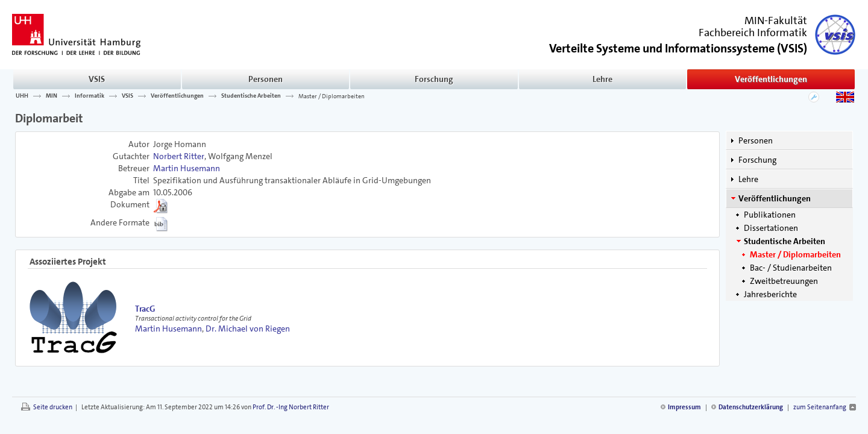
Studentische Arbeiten (251, 96)
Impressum (684, 407)
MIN (52, 96)
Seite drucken (53, 407)
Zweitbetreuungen (784, 281)
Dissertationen (771, 228)
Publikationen (770, 215)
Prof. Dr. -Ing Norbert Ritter (291, 407)
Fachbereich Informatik (753, 33)
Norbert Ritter (179, 156)
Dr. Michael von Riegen (248, 329)
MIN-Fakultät (776, 20)
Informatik (90, 96)
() (678, 47)
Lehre (602, 79)
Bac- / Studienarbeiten (791, 268)
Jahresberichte (770, 294)
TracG (145, 309)
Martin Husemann (187, 168)
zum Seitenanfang (820, 407)
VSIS (97, 79)
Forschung (434, 79)
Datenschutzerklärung (751, 407)
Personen (266, 79)
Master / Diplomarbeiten (332, 96)
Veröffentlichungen (771, 79)
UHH (22, 96)
